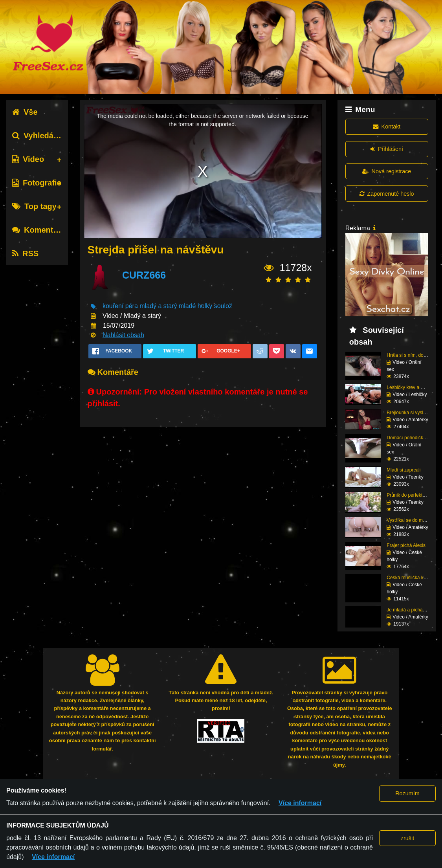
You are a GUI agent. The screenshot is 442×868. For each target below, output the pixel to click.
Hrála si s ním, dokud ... (411, 355)
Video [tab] (28, 159)
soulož (223, 306)
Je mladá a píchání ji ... (411, 610)
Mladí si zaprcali (403, 470)
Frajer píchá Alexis (406, 545)
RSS (25, 253)
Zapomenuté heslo (387, 194)
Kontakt (387, 127)
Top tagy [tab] (34, 206)
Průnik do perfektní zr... (411, 495)
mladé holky (195, 306)
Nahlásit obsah (123, 335)
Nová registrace (387, 171)
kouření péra (120, 306)
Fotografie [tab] (37, 183)
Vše (25, 112)
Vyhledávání (41, 136)
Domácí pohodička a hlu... (414, 438)
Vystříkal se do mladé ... (412, 520)
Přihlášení (387, 149)
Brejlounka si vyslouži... (411, 413)
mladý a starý (158, 306)
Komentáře (39, 230)
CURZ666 (144, 275)
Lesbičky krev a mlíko (409, 387)
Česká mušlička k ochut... (413, 578)
